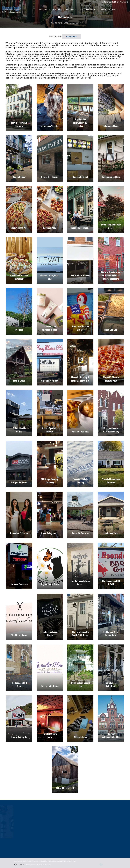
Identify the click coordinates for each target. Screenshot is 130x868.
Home (39, 10)
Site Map (73, 861)
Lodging (46, 10)
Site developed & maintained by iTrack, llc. (32, 864)
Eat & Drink (57, 10)
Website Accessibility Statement (59, 861)
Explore (58, 23)
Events (80, 10)
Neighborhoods (71, 37)
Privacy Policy (44, 861)
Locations (65, 23)
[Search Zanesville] (126, 10)
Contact (115, 10)
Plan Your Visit (122, 2)
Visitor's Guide (107, 2)
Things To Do (69, 10)
